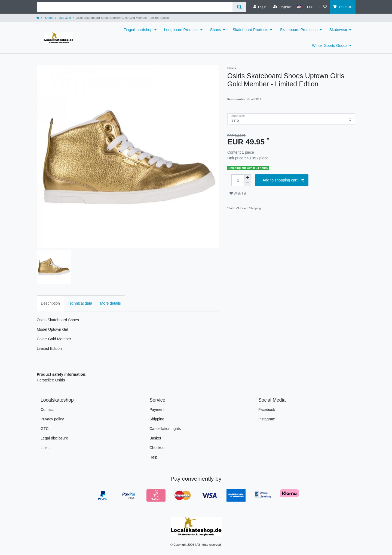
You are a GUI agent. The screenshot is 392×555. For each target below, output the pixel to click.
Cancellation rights (165, 429)
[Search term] (135, 7)
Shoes (49, 18)
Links (45, 448)
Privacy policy (52, 419)
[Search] (239, 7)
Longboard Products (181, 30)
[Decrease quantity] (248, 183)
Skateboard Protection (299, 30)
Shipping (255, 208)
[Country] (299, 7)
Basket (155, 438)
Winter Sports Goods (330, 46)
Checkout (157, 448)
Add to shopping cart (283, 180)
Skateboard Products (251, 30)
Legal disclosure (54, 438)
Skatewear (338, 30)
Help (153, 457)
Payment (157, 410)
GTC (45, 429)
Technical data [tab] (80, 303)
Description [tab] (50, 303)
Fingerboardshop (138, 30)
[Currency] (310, 7)
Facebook (267, 410)
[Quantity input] (238, 180)
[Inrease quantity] (248, 177)
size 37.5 (65, 18)
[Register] (282, 7)
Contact (47, 410)
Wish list (238, 193)
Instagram (267, 419)
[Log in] (260, 7)
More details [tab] (111, 303)
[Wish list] (323, 7)
